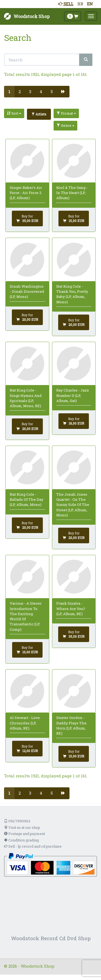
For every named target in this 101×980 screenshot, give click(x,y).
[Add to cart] (27, 218)
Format (66, 113)
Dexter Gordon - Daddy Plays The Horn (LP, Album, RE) (71, 725)
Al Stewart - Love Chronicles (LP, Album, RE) (25, 723)
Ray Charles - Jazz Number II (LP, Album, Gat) (73, 395)
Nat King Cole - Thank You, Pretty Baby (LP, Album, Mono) (72, 294)
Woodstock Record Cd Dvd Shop (51, 938)
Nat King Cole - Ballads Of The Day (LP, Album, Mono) (27, 500)
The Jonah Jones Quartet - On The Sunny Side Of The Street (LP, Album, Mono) (73, 505)
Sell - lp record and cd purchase (33, 846)
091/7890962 (17, 821)
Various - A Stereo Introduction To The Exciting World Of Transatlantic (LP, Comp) (26, 616)
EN (90, 4)
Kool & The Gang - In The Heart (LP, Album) (72, 193)
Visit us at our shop (22, 827)
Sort (14, 113)
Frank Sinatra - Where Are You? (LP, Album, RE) (71, 609)
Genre (65, 125)
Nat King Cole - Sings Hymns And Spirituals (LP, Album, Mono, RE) (26, 398)
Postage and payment (25, 834)
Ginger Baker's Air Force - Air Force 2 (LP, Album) (26, 193)
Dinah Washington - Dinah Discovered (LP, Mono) (27, 292)
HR (80, 4)
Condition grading (21, 840)
